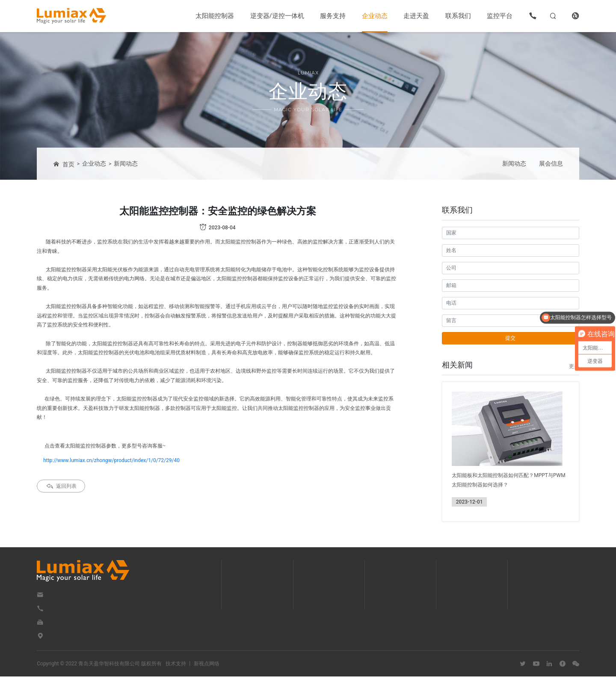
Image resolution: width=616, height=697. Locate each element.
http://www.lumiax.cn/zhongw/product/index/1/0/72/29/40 (111, 460)
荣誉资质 (469, 631)
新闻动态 (126, 163)
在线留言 (543, 610)
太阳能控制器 (215, 16)
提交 (510, 338)
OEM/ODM (329, 610)
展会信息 (551, 163)
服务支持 (333, 16)
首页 (64, 164)
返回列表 (61, 486)
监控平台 (500, 16)
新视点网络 (207, 684)
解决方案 (327, 620)
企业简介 (469, 600)
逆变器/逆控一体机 (277, 16)
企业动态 (375, 16)
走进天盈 (416, 16)
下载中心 (327, 600)
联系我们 (458, 16)
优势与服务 (472, 620)
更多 (574, 366)
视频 (322, 631)
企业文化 (469, 610)
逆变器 (249, 610)
